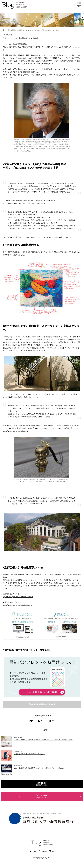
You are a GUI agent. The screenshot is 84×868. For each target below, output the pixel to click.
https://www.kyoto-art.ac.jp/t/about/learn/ (17, 605)
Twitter (33, 721)
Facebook (42, 721)
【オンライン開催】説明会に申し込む (42, 796)
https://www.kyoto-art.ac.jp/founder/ (16, 431)
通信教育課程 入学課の (42, 704)
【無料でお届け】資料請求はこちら (42, 784)
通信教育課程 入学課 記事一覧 (17, 30)
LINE (52, 721)
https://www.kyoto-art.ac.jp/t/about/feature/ (18, 597)
